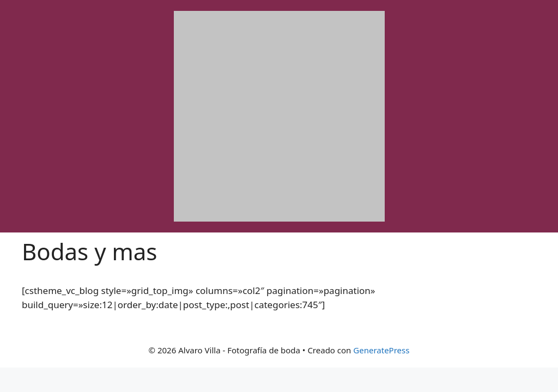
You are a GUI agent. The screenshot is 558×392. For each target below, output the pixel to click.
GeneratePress (381, 350)
